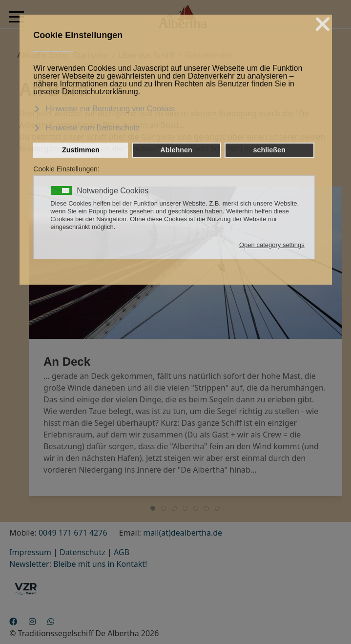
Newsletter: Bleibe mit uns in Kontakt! (78, 564)
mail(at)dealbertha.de (183, 533)
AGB (122, 552)
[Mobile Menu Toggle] (17, 17)
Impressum (30, 552)
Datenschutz (83, 552)
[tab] (153, 508)
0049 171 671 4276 (73, 533)
